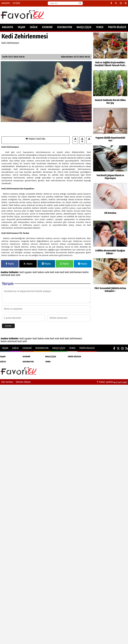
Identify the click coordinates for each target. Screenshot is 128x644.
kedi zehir (16, 275)
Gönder (8, 326)
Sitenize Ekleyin (23, 382)
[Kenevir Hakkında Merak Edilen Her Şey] (110, 88)
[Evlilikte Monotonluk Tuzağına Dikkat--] (110, 239)
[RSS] (126, 3)
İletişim (16, 3)
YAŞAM (21, 27)
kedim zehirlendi (9, 341)
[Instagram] (121, 3)
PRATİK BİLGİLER (117, 27)
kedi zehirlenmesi (74, 272)
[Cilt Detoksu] (110, 201)
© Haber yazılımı (112, 382)
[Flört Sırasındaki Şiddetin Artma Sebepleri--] (110, 276)
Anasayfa (6, 3)
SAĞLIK (34, 27)
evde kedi (50, 272)
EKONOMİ (47, 27)
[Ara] (80, 3)
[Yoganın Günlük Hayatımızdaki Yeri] (110, 126)
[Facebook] (111, 3)
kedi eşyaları (26, 272)
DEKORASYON (65, 27)
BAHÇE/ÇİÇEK (84, 27)
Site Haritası (7, 382)
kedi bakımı (39, 272)
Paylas (10, 264)
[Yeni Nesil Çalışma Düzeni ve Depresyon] (110, 163)
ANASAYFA (8, 27)
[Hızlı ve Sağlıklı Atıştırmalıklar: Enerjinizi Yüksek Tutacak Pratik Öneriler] (110, 51)
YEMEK (100, 27)
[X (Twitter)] (116, 3)
